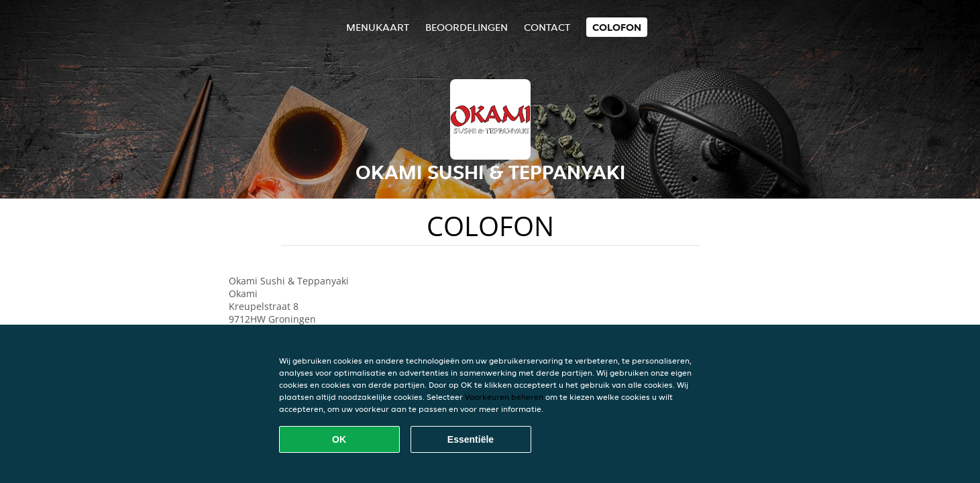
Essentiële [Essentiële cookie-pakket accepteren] (471, 439)
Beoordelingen (467, 27)
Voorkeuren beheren (504, 397)
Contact (547, 27)
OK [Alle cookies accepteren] (339, 439)
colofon (617, 27)
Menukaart (378, 27)
